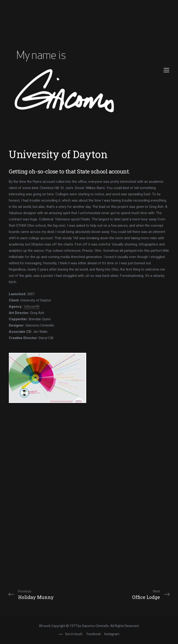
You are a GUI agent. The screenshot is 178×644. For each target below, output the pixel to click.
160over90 (31, 307)
